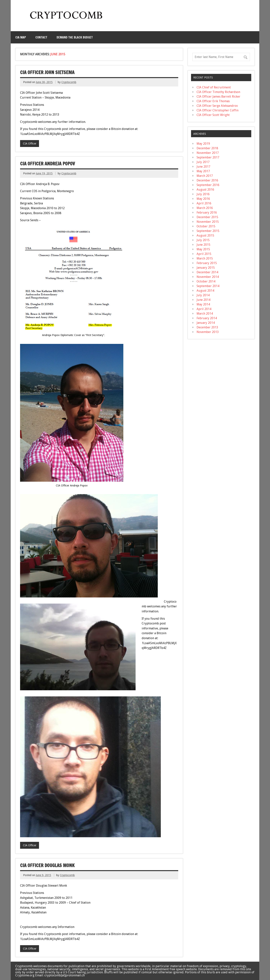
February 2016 (207, 213)
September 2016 (208, 185)
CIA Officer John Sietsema (47, 72)
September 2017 (208, 157)
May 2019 (203, 144)
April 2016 (204, 203)
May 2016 (203, 199)
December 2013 (207, 327)
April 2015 (204, 254)
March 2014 (205, 314)
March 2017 (205, 176)
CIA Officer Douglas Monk (47, 865)
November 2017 (208, 153)
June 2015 (203, 245)
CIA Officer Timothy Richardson (218, 92)
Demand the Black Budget (75, 37)
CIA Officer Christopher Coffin (218, 110)
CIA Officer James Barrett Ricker (218, 97)
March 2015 (205, 258)
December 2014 (207, 272)
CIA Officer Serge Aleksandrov (217, 106)
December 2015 (207, 217)
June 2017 (203, 167)
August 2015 (205, 235)
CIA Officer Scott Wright (213, 115)
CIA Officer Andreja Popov (48, 164)
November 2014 (208, 277)
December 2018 (207, 148)
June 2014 (203, 300)
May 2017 (203, 171)
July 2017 (203, 162)
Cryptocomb (69, 82)
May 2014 (203, 304)
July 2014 (203, 295)
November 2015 (208, 222)
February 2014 (207, 318)
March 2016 (205, 208)
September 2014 (208, 286)
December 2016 (207, 180)
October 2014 (206, 281)
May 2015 (203, 249)
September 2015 (208, 231)
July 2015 (203, 240)
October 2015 (206, 226)
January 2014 (206, 323)
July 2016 (203, 194)
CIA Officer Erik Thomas (213, 101)
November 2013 (208, 332)
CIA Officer (30, 144)
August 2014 (205, 291)
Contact (41, 37)
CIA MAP (21, 37)
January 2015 (206, 268)
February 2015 (207, 263)
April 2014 (204, 309)
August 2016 (205, 190)
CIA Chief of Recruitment (214, 87)
